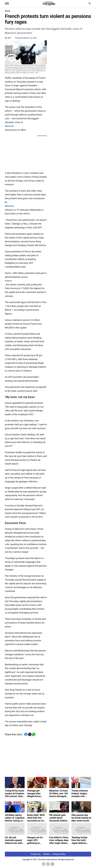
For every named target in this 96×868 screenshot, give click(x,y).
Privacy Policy (59, 854)
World (7, 11)
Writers (47, 854)
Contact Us (36, 854)
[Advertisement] (26, 153)
